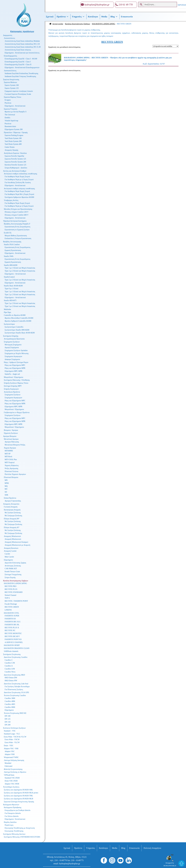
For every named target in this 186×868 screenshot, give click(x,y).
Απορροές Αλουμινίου (11, 504)
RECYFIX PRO (11, 586)
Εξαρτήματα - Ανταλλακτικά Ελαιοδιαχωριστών (22, 68)
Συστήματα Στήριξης (11, 336)
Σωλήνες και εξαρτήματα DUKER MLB (18, 799)
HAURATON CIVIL (11, 613)
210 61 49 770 (126, 5)
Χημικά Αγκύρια (10, 448)
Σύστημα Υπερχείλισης (13, 575)
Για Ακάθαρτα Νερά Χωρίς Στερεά (17, 177)
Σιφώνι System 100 (12, 85)
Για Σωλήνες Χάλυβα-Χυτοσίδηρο (17, 687)
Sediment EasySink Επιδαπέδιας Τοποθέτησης (21, 73)
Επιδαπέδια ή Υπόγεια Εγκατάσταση (18, 238)
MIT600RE (9, 451)
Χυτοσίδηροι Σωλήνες (11, 787)
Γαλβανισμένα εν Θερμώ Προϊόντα (17, 412)
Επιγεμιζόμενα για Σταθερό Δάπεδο (18, 810)
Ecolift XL (8, 233)
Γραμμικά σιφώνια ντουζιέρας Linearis (19, 91)
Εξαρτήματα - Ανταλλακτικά (15, 106)
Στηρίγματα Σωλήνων (12, 342)
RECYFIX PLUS (11, 589)
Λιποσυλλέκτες (9, 38)
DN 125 (8, 719)
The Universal (10, 115)
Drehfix (7, 118)
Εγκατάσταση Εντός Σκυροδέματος (18, 227)
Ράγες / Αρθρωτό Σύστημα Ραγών (16, 362)
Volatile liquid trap (11, 121)
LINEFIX (8, 610)
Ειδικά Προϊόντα (10, 498)
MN (6, 480)
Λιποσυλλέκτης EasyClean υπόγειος (18, 50)
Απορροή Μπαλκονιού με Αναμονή (17, 545)
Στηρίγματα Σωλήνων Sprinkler (16, 350)
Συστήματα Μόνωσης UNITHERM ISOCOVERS (22, 837)
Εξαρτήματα (8, 560)
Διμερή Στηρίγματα (12, 347)
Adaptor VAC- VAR (11, 749)
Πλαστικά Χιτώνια (11, 471)
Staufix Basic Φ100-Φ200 (13, 286)
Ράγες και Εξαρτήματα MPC (15, 365)
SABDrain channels (11, 651)
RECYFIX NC (10, 630)
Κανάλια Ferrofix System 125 (15, 165)
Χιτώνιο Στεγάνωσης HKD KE (15, 713)
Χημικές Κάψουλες (12, 465)
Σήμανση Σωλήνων (11, 433)
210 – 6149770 (61, 860)
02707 (112, 60)
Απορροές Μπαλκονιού (12, 536)
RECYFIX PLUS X (12, 628)
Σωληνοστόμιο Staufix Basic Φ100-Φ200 (20, 333)
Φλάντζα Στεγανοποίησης (13, 769)
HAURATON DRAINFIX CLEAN (17, 648)
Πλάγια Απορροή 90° (12, 519)
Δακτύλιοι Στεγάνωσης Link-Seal (16, 684)
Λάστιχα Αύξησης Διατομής (14, 760)
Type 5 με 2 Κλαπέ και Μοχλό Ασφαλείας (20, 306)
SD (6, 492)
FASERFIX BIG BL (12, 625)
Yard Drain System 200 (13, 141)
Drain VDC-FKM (11, 781)
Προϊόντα (63, 17)
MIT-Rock (8, 457)
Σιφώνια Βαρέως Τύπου (13, 97)
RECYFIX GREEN (12, 607)
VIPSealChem (9, 775)
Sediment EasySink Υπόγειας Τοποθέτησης (20, 76)
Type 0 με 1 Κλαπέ (11, 289)
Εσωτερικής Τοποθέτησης (14, 831)
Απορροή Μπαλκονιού (13, 539)
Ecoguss (8, 100)
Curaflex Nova (10, 672)
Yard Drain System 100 (13, 138)
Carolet (7, 554)
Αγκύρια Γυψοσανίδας (13, 501)
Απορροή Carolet (10, 551)
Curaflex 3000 (10, 698)
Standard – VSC (10, 731)
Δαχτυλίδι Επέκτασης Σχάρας (15, 563)
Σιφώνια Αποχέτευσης (11, 80)
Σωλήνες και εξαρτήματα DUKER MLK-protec (21, 793)
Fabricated (8, 766)
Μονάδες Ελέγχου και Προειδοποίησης (18, 209)
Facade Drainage (11, 604)
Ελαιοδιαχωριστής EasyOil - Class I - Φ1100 (21, 59)
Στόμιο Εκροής (10, 577)
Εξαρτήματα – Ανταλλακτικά (15, 274)
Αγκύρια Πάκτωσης (12, 442)
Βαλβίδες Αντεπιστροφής (12, 242)
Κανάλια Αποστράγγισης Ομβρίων (78, 24)
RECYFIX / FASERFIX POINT (16, 601)
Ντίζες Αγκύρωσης (11, 468)
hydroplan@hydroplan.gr (97, 5)
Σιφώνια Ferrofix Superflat (14, 156)
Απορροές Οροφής (11, 150)
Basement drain (10, 126)
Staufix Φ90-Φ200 (11, 265)
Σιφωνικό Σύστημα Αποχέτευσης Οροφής (19, 802)
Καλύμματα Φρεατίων (11, 805)
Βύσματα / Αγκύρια (11, 430)
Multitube (7, 309)
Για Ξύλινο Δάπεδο (12, 816)
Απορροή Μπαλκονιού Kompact (16, 542)
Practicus (8, 103)
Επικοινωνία (127, 17)
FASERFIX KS (10, 619)
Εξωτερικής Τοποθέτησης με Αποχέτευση (20, 828)
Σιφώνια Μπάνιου (10, 82)
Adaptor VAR (10, 754)
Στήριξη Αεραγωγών (11, 389)
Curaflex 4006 (10, 701)
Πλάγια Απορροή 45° (12, 527)
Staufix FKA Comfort (12, 245)
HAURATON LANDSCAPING (104, 24)
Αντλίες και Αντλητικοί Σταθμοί (15, 171)
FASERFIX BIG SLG (13, 622)
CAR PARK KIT (11, 569)
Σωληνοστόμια (9, 324)
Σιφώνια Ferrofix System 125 (15, 159)
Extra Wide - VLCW (12, 742)
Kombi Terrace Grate (12, 572)
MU (6, 489)
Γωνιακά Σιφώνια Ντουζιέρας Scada (18, 94)
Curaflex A (9, 666)
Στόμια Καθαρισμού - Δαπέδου (16, 168)
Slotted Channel (10, 595)
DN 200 (8, 725)
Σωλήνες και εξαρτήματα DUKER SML (18, 790)
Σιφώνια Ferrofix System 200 (15, 162)
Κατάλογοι (93, 17)
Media (104, 17)
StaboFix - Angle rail (12, 374)
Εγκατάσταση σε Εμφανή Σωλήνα (17, 230)
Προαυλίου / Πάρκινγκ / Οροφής (16, 132)
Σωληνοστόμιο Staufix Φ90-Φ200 (17, 330)
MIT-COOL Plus (11, 460)
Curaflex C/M (10, 663)
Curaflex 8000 (10, 707)
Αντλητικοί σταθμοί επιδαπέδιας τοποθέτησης (20, 174)
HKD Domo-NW (11, 681)
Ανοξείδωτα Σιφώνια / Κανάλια (15, 153)
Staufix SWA (9, 256)
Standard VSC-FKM (12, 778)
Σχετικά (50, 17)
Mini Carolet (9, 557)
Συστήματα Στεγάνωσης (12, 654)
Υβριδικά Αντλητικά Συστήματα (15, 221)
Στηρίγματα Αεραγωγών (13, 356)
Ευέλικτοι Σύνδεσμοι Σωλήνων (14, 728)
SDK (6, 495)
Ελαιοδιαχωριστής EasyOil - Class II (18, 65)
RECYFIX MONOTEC (13, 633)
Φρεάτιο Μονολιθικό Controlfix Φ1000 (19, 318)
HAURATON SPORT (12, 645)
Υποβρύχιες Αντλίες (11, 200)
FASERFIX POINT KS (13, 639)
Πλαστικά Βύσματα (11, 477)
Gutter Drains (10, 147)
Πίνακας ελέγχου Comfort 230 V (17, 212)
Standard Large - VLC (12, 734)
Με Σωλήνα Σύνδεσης (13, 513)
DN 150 (8, 722)
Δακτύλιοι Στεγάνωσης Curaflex (16, 657)
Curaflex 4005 (10, 704)
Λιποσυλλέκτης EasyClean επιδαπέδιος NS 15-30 (23, 47)
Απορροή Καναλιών (11, 548)
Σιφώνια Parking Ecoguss (14, 135)
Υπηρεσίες (78, 17)
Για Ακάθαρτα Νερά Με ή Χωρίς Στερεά (19, 194)
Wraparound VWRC (11, 757)
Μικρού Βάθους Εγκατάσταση (16, 236)
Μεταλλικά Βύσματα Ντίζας (15, 445)
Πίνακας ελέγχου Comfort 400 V (17, 215)
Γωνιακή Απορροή (11, 507)
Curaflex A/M (10, 669)
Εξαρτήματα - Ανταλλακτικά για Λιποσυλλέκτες (22, 53)
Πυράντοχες (9, 825)
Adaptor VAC (10, 751)
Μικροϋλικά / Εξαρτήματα (13, 377)
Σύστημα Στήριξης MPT (13, 386)
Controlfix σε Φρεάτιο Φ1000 (15, 315)
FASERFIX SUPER (12, 616)
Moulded (8, 763)
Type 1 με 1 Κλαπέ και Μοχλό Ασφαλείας (20, 268)
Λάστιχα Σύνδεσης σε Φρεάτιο (15, 772)
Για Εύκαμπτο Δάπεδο (13, 813)
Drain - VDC (9, 746)
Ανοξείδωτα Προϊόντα (12, 392)
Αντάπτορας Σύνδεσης (13, 566)
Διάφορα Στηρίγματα (12, 359)
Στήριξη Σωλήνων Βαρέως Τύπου (16, 383)
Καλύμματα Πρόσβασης (13, 807)
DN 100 (8, 716)
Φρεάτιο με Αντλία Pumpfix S (16, 112)
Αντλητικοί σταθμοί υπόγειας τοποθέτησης (19, 189)
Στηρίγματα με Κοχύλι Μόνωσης (17, 353)
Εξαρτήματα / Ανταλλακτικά (15, 819)
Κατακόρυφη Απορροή (12, 510)
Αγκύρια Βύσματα (10, 436)
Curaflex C (9, 660)
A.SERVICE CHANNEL (14, 642)
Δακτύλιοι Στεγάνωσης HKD (14, 675)
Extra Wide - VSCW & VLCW (15, 737)
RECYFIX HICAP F (12, 636)
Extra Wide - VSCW (12, 740)
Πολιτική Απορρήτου (152, 848)
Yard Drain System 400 (13, 144)
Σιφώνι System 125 (12, 88)
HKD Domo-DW (11, 678)
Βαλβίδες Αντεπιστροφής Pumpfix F (17, 224)
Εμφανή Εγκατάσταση (13, 250)
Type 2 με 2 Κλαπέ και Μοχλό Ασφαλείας (20, 271)
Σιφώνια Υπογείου (11, 109)
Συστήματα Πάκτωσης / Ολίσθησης (17, 380)
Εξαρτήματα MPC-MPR (13, 371)
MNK (7, 483)
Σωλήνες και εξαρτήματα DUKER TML (18, 796)
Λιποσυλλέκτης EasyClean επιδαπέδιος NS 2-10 (22, 44)
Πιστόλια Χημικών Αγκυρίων (15, 474)
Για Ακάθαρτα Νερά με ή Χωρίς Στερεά (19, 180)
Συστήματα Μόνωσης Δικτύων (14, 834)
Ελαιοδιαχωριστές (10, 56)
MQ (6, 486)
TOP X (7, 598)
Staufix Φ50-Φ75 (10, 300)
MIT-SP (8, 454)
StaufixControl (9, 277)
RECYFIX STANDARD (14, 592)
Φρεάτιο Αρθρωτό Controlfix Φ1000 (18, 321)
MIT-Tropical (10, 462)
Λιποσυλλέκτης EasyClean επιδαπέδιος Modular (22, 41)
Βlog (114, 17)
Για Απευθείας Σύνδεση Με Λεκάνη (18, 183)
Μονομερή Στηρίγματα (13, 345)
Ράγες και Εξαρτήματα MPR (15, 368)
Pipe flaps (7, 312)
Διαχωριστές (8, 35)
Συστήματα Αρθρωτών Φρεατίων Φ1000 (19, 197)
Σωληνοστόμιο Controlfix (14, 327)
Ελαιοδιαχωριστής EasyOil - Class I (18, 62)
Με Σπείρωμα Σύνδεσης (13, 516)
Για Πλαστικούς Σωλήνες (14, 690)
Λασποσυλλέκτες (10, 71)
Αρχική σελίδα (58, 24)
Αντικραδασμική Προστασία (14, 339)
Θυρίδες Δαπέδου (10, 822)
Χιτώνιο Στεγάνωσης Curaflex (15, 695)
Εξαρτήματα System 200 (14, 129)
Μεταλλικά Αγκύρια (11, 439)
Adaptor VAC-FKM (12, 784)
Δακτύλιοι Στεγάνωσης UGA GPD (16, 692)
